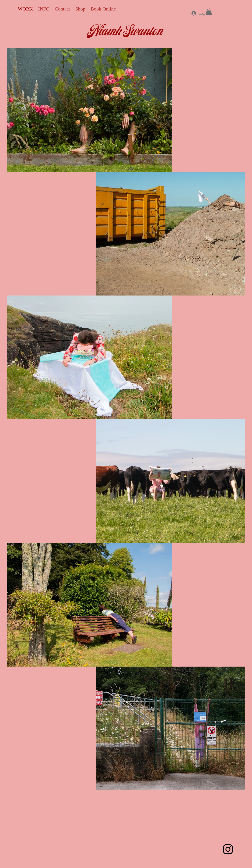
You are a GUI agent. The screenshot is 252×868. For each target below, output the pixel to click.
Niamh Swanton (126, 32)
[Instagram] (228, 849)
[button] (209, 12)
